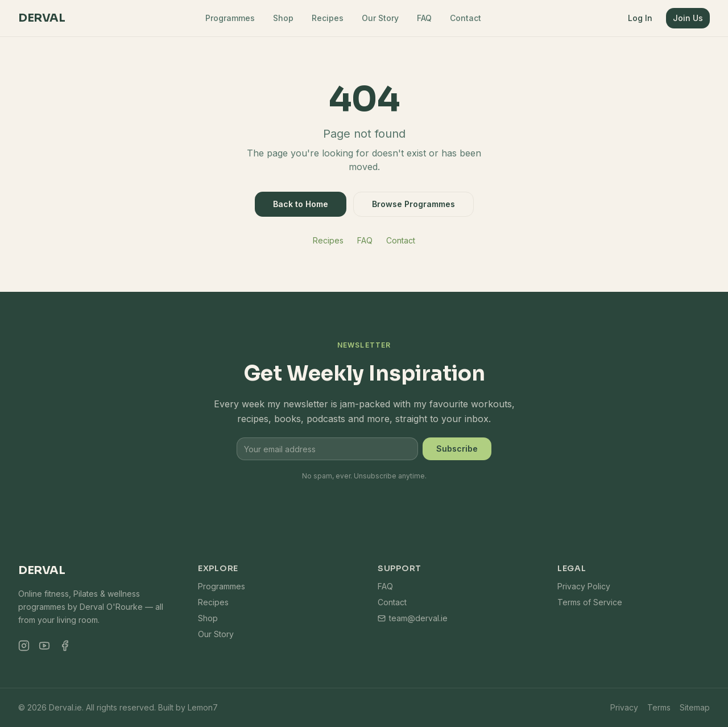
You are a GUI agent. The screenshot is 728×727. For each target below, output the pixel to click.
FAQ (424, 18)
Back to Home (301, 204)
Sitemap (695, 707)
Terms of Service (590, 602)
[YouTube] (44, 646)
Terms (659, 707)
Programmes (230, 18)
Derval (42, 18)
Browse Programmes (413, 204)
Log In (640, 18)
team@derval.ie (413, 618)
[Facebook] (65, 646)
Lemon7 (203, 707)
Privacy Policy (584, 586)
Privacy (624, 707)
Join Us (688, 18)
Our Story (380, 18)
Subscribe (457, 449)
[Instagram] (24, 646)
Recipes (328, 18)
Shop (283, 18)
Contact (466, 18)
